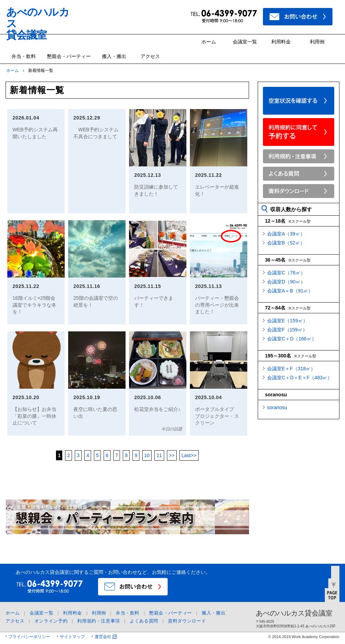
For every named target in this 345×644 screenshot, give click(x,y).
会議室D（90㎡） (286, 282)
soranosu (277, 407)
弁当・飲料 (24, 56)
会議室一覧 (245, 42)
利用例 (317, 42)
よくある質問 (144, 621)
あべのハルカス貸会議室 (294, 613)
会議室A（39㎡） (286, 234)
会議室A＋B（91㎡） (290, 291)
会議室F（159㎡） (287, 330)
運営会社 (103, 637)
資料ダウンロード (187, 621)
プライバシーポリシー (29, 637)
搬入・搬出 (114, 56)
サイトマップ (72, 637)
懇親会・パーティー (69, 56)
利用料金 (281, 42)
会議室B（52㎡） (286, 243)
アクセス (150, 56)
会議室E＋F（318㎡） (291, 369)
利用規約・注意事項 (99, 621)
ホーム (209, 42)
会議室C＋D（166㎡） (292, 339)
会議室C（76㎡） (286, 273)
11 (159, 455)
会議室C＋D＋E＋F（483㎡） (300, 378)
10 (147, 455)
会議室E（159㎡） (287, 321)
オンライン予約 (51, 621)
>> (172, 455)
